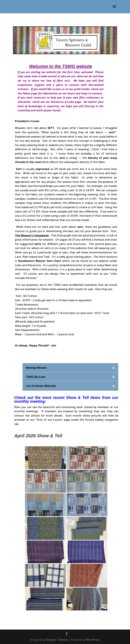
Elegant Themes (57, 640)
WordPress (93, 640)
